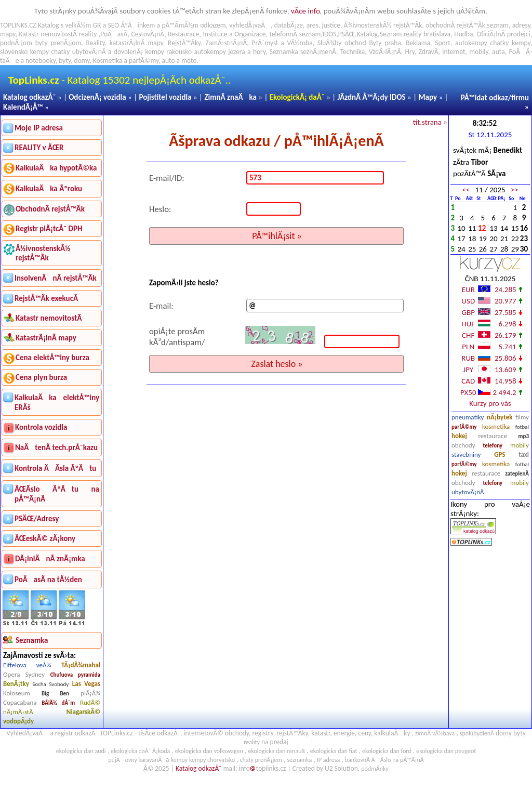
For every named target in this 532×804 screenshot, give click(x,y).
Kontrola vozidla (41, 427)
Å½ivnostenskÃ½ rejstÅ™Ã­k (43, 253)
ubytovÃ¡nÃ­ (468, 492)
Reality (95, 43)
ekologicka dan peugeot (446, 751)
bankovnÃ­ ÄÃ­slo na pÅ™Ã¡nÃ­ (384, 760)
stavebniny (466, 454)
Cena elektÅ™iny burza (52, 358)
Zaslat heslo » (277, 364)
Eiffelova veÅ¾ (27, 665)
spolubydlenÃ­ (477, 733)
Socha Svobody (50, 684)
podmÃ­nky (375, 769)
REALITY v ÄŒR (39, 148)
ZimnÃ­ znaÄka (230, 97)
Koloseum (17, 693)
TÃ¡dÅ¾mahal (81, 665)
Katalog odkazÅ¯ (29, 97)
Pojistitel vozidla (165, 97)
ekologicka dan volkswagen (209, 751)
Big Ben (55, 694)
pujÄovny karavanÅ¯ (136, 760)
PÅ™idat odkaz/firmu (495, 98)
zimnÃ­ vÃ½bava (435, 733)
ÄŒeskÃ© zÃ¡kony (45, 538)
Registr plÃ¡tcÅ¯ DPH (49, 229)
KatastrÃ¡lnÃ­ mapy (46, 338)
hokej (459, 436)
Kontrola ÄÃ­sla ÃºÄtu (55, 468)
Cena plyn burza (41, 377)
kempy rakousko (169, 52)
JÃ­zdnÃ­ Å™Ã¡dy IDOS (372, 97)
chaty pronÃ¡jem (261, 760)
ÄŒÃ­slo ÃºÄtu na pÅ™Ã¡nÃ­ (57, 494)
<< (466, 190)
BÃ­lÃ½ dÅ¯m (58, 703)
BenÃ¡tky (16, 684)
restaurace (492, 436)
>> (515, 190)
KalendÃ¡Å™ (23, 107)
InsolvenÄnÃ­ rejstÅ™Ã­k (56, 278)
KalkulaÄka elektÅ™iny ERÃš (57, 403)
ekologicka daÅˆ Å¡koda (140, 751)
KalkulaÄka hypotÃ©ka (56, 168)
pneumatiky (468, 417)
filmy (522, 417)
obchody (463, 445)
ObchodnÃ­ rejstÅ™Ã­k (50, 209)
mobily (520, 445)
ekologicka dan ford (387, 751)
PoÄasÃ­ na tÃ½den (48, 579)
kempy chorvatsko (212, 760)
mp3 (524, 436)
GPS (500, 454)
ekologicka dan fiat (334, 751)
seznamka (299, 760)
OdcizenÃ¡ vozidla (97, 97)
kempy (521, 43)
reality (88, 34)
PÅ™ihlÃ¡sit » (277, 236)
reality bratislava (427, 34)
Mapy (428, 97)
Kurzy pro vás (490, 403)
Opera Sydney (24, 674)
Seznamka (284, 52)
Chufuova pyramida (75, 675)
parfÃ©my (464, 427)
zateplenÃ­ (517, 474)
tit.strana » (430, 122)
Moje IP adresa (39, 128)
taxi (524, 454)
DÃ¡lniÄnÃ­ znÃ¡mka (50, 559)
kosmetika (496, 426)
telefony (493, 446)
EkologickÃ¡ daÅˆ (297, 97)
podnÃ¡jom (16, 43)
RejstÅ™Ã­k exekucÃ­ (46, 298)
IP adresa (328, 760)
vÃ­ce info (305, 11)
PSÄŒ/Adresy (37, 519)
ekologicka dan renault (276, 751)
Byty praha (385, 43)
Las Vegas (86, 684)
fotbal (522, 427)
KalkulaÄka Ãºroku (49, 189)
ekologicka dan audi (81, 751)
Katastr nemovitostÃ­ (49, 318)
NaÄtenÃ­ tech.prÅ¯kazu (56, 447)
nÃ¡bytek (500, 417)
